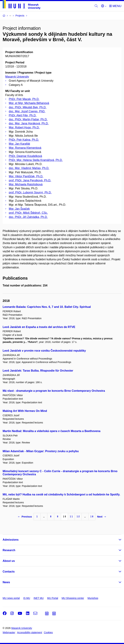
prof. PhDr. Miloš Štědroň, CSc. (28, 213)
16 (92, 517)
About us (9, 561)
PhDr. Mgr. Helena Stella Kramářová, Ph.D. (36, 160)
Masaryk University (17, 77)
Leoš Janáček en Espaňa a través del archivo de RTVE (39, 327)
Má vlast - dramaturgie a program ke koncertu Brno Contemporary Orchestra (54, 391)
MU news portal (11, 598)
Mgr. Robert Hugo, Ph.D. (24, 127)
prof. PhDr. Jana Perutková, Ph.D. (30, 180)
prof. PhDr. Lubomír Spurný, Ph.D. (30, 192)
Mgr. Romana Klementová (25, 148)
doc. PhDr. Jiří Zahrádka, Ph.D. (28, 217)
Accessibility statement (30, 632)
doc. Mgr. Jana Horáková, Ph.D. (29, 123)
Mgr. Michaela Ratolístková (26, 184)
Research (9, 550)
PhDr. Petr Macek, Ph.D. (24, 99)
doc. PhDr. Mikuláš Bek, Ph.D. (28, 107)
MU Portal (53, 598)
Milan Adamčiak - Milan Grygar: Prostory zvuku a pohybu (41, 451)
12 (78, 517)
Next (102, 517)
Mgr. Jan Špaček (19, 209)
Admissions (11, 540)
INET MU (39, 598)
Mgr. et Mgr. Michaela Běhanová (29, 103)
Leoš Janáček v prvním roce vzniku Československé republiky (44, 351)
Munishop (93, 598)
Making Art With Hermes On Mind (25, 411)
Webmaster (9, 632)
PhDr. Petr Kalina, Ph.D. (24, 140)
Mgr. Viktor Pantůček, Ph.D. (26, 176)
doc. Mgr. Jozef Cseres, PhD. (27, 111)
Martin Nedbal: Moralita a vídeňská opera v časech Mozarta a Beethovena (52, 431)
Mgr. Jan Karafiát (19, 144)
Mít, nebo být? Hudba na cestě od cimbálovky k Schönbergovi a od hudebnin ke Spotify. (61, 494)
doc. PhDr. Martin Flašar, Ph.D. (28, 119)
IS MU (27, 598)
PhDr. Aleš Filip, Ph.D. (23, 115)
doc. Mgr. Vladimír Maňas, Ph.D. (29, 168)
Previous (25, 517)
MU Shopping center (73, 598)
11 (71, 517)
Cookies (48, 632)
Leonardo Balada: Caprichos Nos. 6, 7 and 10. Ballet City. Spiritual (47, 307)
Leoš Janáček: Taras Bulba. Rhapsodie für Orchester (38, 371)
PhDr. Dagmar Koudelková (25, 156)
